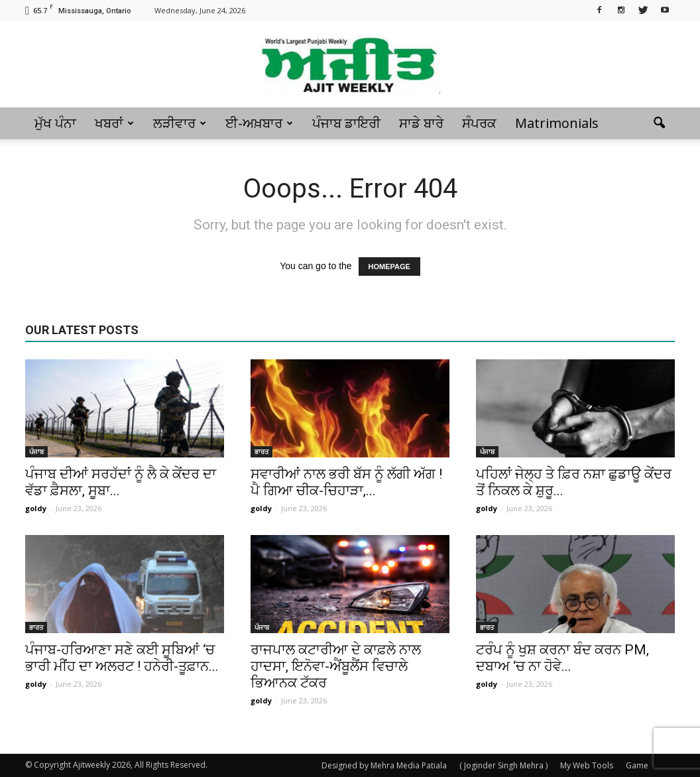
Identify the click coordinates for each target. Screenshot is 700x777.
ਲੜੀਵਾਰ (180, 123)
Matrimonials (557, 123)
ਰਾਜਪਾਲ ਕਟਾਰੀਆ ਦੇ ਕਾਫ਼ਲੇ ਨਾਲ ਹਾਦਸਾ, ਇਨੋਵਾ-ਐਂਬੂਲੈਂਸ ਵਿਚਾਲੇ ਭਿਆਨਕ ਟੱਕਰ (336, 666)
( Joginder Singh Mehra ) (503, 765)
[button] (659, 123)
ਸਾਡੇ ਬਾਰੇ (421, 123)
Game (637, 765)
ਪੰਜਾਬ (36, 451)
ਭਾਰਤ (262, 451)
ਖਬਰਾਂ (114, 123)
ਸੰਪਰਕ (479, 123)
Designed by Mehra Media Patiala (384, 765)
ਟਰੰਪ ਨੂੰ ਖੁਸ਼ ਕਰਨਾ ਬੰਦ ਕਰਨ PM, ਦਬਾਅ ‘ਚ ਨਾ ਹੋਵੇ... (562, 658)
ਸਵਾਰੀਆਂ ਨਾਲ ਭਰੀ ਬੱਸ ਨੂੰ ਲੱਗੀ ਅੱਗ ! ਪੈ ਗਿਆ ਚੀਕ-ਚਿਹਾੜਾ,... (346, 482)
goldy (36, 508)
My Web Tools (587, 765)
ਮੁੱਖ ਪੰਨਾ (55, 123)
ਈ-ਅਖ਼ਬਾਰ (259, 123)
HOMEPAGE (389, 267)
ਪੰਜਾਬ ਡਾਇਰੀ (346, 123)
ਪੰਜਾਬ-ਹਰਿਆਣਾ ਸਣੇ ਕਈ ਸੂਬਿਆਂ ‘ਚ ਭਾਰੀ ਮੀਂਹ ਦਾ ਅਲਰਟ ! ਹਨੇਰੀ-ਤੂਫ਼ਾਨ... (122, 658)
